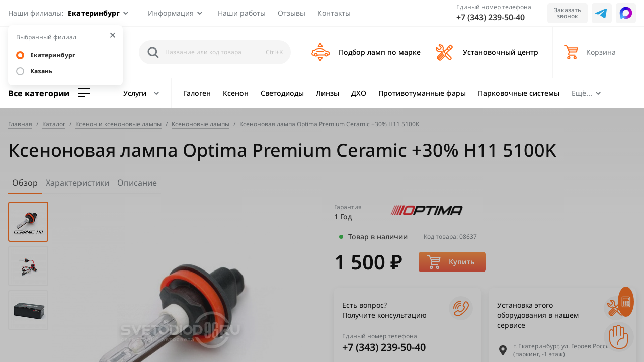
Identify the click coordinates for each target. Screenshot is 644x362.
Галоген (197, 93)
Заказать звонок (568, 13)
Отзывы (292, 13)
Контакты (334, 13)
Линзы (328, 93)
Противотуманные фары (422, 93)
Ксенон (236, 93)
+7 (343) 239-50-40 (491, 17)
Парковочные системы (519, 93)
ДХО (359, 93)
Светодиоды (282, 93)
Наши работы (242, 13)
